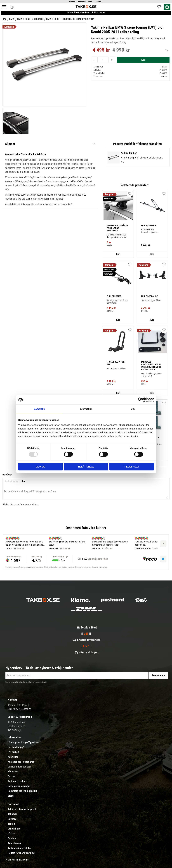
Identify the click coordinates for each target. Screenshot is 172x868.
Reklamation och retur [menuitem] (19, 786)
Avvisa (41, 466)
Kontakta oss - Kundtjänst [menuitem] (21, 762)
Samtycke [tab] (39, 409)
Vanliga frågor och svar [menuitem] (19, 767)
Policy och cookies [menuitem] (17, 781)
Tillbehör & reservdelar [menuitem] (19, 848)
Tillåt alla (131, 466)
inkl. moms (23, 860)
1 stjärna (6, 481)
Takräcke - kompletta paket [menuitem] (22, 809)
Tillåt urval (86, 466)
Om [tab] (133, 409)
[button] (164, 403)
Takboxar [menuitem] (12, 814)
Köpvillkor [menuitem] (13, 757)
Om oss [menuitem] (12, 776)
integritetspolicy (42, 682)
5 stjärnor (17, 481)
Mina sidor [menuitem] (13, 772)
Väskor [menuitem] (11, 834)
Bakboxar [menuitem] (13, 819)
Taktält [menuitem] (11, 824)
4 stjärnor (14, 481)
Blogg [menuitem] (11, 796)
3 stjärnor (11, 481)
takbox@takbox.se (22, 709)
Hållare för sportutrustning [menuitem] (21, 853)
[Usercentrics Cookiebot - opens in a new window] (140, 400)
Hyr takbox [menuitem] (13, 752)
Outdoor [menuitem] (12, 838)
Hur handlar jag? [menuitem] (16, 747)
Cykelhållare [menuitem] (14, 829)
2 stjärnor (8, 481)
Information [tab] (86, 409)
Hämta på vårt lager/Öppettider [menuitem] (24, 742)
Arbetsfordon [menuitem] (14, 843)
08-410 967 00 (23, 705)
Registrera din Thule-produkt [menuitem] (22, 791)
